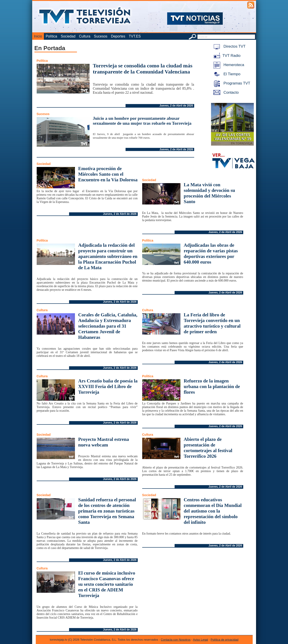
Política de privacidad (225, 640)
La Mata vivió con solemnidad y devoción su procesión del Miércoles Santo (209, 193)
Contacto (225, 92)
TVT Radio (226, 56)
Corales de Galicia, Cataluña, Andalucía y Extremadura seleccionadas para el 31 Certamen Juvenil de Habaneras (108, 326)
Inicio (38, 36)
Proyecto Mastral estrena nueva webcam (104, 442)
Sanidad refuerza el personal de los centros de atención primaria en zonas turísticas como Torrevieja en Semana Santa (107, 511)
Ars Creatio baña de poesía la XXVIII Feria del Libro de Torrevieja (108, 386)
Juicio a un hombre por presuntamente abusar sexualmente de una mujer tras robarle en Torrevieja (142, 121)
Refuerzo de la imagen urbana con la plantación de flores (212, 386)
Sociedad (68, 36)
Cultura (85, 36)
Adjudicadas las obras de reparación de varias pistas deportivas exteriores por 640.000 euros (211, 254)
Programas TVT (231, 83)
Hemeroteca (228, 65)
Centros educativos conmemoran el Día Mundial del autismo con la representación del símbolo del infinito (213, 511)
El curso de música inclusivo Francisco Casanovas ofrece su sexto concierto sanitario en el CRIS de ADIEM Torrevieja (107, 584)
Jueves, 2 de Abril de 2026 (176, 106)
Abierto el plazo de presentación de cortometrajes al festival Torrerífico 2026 (208, 448)
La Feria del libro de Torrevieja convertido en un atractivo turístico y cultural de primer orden (212, 323)
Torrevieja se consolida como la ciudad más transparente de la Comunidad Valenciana (143, 69)
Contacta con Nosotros (175, 640)
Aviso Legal (201, 640)
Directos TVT (229, 46)
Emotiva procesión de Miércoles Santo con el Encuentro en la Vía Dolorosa (108, 174)
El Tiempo (226, 74)
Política (51, 36)
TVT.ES (135, 36)
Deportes (118, 36)
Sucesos (101, 36)
